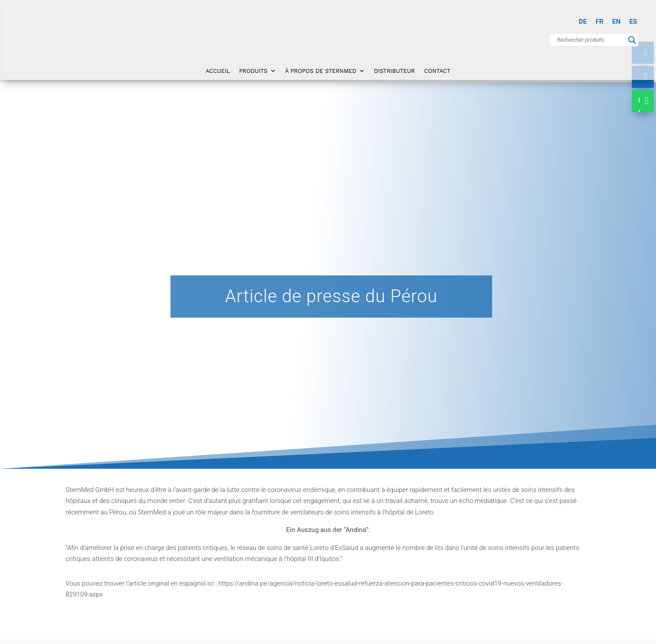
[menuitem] (583, 22)
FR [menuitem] (599, 22)
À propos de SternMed (325, 71)
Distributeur (394, 71)
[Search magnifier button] (632, 40)
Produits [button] (257, 71)
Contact (437, 71)
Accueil (218, 71)
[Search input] (591, 40)
